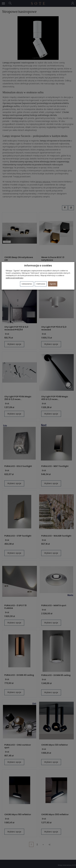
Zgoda (53, 284)
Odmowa (41, 284)
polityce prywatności (15, 278)
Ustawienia (27, 284)
